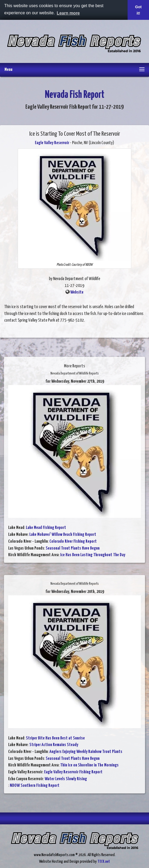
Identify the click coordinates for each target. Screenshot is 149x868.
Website (77, 292)
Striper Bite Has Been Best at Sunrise (55, 738)
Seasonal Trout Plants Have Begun (73, 548)
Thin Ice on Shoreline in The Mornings (89, 765)
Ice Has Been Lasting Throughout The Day (93, 555)
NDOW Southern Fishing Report (35, 786)
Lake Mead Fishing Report (46, 528)
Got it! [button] (138, 10)
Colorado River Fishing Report (73, 542)
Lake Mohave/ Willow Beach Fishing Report (63, 535)
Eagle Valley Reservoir (52, 143)
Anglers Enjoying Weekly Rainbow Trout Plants (86, 752)
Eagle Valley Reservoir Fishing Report (73, 772)
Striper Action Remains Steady (54, 745)
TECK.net (104, 862)
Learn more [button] (68, 13)
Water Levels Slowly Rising (66, 779)
